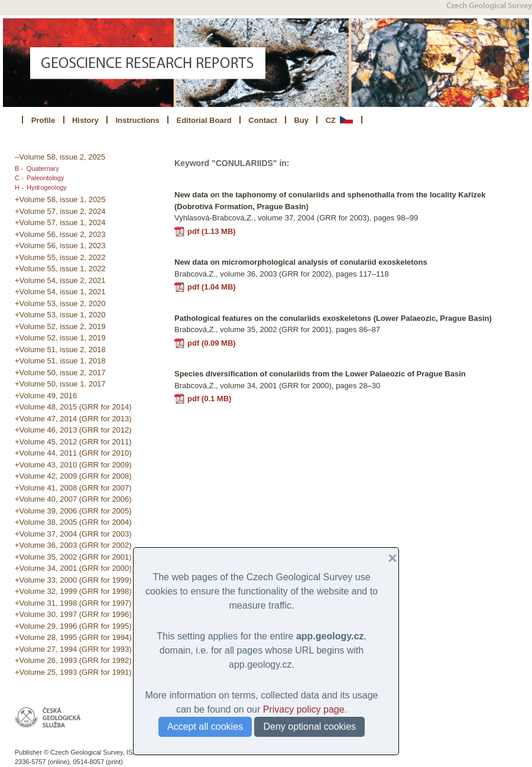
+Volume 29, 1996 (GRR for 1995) (73, 626)
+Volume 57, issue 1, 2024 (60, 222)
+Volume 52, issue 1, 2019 (60, 338)
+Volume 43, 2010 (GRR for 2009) (73, 465)
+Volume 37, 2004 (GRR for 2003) (73, 534)
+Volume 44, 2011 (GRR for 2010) (73, 453)
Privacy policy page (304, 709)
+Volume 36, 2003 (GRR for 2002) (73, 545)
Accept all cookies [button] (205, 727)
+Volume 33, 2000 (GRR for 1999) (73, 580)
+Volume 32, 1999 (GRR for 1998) (73, 591)
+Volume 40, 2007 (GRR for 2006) (73, 499)
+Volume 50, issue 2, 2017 (60, 373)
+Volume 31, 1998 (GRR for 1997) (73, 603)
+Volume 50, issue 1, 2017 (60, 384)
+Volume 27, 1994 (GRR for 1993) (73, 649)
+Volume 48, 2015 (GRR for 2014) (73, 407)
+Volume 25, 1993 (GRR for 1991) (73, 672)
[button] (388, 558)
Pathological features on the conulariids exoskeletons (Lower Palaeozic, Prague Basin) (333, 318)
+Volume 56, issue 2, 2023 (60, 234)
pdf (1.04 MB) (212, 287)
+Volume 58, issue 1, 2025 (60, 199)
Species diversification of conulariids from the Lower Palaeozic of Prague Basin (320, 374)
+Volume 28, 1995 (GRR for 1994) (73, 637)
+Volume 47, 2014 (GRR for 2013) (73, 419)
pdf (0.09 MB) (212, 343)
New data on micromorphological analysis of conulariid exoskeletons (301, 262)
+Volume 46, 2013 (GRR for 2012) (73, 430)
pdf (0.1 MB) (209, 399)
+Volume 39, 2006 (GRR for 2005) (73, 511)
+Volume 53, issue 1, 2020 (60, 315)
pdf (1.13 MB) (212, 231)
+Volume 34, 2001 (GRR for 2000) (73, 568)
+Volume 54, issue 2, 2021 (60, 280)
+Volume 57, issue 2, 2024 (60, 211)
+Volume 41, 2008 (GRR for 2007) (73, 488)
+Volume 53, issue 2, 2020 (60, 303)
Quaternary (43, 168)
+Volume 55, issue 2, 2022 (60, 257)
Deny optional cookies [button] (309, 727)
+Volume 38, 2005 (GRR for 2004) (73, 522)
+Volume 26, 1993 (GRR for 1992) (73, 660)
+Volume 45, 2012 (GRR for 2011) (73, 442)
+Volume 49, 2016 (46, 396)
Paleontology (46, 178)
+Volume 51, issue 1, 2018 (60, 361)
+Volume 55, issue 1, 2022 (60, 269)
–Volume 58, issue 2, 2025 (60, 157)
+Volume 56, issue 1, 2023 (60, 246)
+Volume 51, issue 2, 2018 (60, 350)
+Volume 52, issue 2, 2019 (60, 326)
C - (19, 178)
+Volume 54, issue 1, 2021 (60, 292)
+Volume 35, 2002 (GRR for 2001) (73, 557)
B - (19, 168)
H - (19, 187)
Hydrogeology (47, 187)
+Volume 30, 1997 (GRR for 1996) (73, 614)
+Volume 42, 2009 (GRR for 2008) (73, 476)
